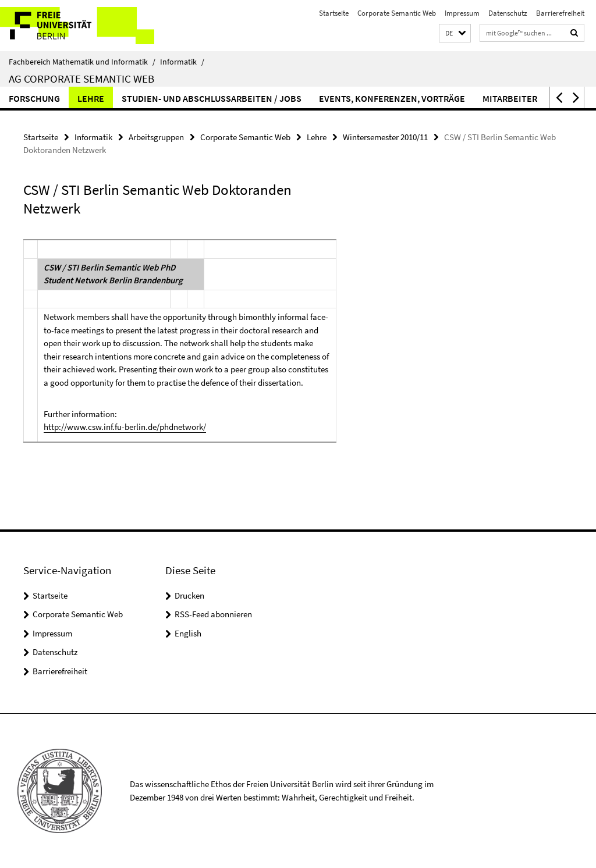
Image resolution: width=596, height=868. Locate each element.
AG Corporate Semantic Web (81, 79)
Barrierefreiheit (560, 13)
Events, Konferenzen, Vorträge (392, 98)
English (188, 633)
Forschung (34, 98)
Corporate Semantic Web (397, 13)
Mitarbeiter (510, 98)
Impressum (462, 13)
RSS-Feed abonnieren (213, 614)
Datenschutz (508, 13)
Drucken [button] (189, 595)
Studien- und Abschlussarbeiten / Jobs (212, 98)
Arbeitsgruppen (156, 137)
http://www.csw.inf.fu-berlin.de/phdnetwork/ (125, 427)
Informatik (182, 62)
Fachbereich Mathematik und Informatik (82, 62)
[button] (455, 33)
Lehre (91, 98)
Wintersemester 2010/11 (385, 137)
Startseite (334, 13)
